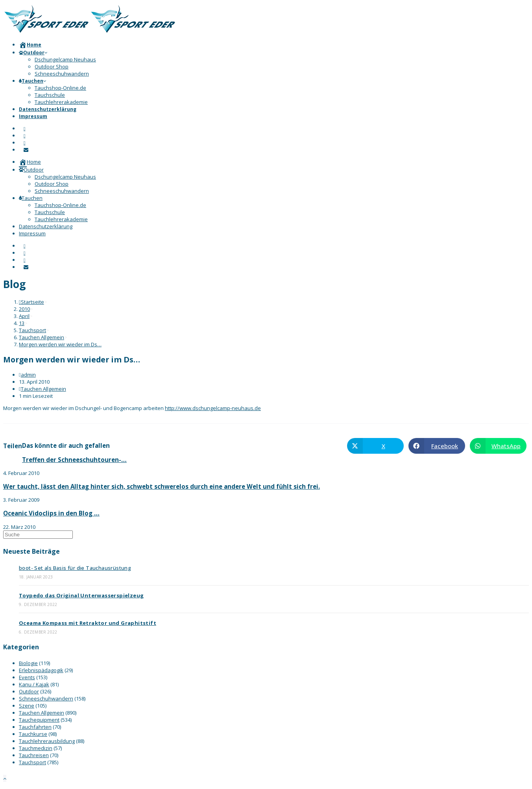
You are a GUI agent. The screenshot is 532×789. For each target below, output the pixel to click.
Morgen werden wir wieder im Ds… (60, 344)
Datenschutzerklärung (46, 226)
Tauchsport (32, 762)
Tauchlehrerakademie (61, 219)
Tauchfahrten (35, 727)
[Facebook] (24, 128)
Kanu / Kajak (34, 684)
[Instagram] (24, 136)
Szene (27, 706)
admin (28, 375)
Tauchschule (50, 212)
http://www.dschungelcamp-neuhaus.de (213, 408)
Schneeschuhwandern (62, 191)
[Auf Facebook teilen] (437, 446)
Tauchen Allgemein (43, 389)
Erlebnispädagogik (41, 670)
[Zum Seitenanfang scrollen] (5, 778)
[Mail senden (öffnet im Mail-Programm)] (26, 150)
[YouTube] (24, 143)
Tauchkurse (33, 734)
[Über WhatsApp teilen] (498, 446)
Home (30, 162)
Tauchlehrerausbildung (47, 741)
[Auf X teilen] (375, 446)
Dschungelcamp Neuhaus (65, 177)
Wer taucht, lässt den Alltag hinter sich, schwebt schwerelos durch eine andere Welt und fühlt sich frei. (162, 486)
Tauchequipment (39, 720)
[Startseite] (31, 302)
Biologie (28, 663)
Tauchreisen (34, 755)
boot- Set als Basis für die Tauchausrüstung (75, 568)
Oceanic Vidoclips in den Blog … (51, 513)
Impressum (32, 233)
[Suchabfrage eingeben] (38, 535)
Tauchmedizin (36, 748)
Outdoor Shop (52, 184)
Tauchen (31, 198)
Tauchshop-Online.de (60, 205)
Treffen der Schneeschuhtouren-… (74, 460)
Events (27, 677)
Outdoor (31, 170)
